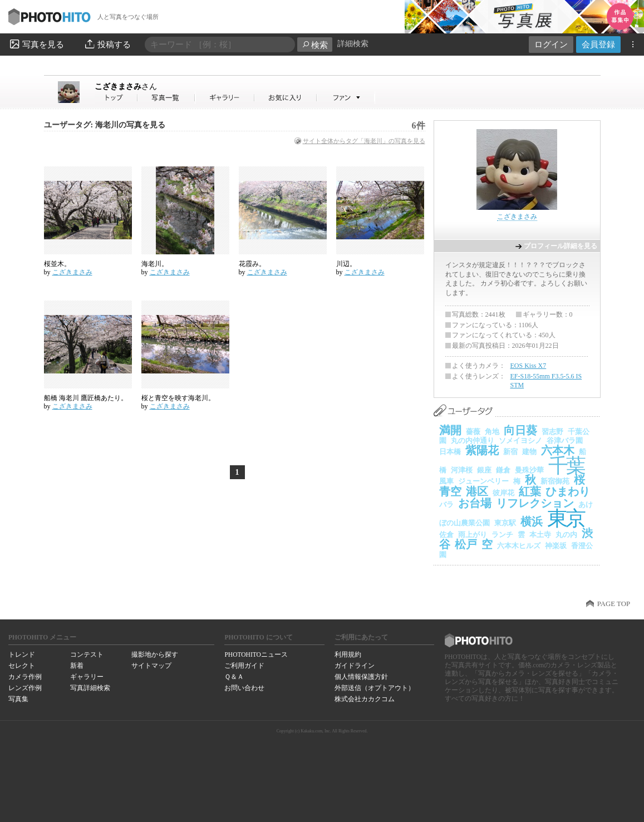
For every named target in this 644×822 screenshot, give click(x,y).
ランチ (502, 535)
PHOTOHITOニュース (256, 654)
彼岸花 (503, 493)
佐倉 (446, 535)
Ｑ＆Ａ (234, 677)
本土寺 (540, 535)
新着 (77, 666)
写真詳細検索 (90, 688)
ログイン (551, 44)
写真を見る (36, 44)
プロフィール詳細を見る (561, 246)
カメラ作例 (25, 677)
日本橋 (450, 452)
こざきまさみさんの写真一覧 (166, 98)
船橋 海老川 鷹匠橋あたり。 (86, 398)
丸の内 (566, 535)
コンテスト (87, 654)
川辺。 (346, 264)
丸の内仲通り (473, 440)
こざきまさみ (126, 86)
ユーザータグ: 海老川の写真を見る (105, 125)
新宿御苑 (555, 481)
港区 (477, 491)
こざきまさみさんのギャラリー (225, 98)
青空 (450, 491)
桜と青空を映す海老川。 (178, 398)
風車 (446, 481)
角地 (492, 432)
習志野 (552, 432)
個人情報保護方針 (361, 677)
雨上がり (473, 535)
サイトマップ (151, 666)
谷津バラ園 (565, 440)
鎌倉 (503, 470)
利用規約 (348, 654)
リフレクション (535, 503)
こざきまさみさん (116, 98)
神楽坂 (556, 546)
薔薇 (473, 432)
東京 (566, 518)
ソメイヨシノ (520, 440)
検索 (315, 45)
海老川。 (155, 264)
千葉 (566, 466)
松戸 (466, 544)
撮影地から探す (155, 654)
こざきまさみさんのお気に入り (286, 98)
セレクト (22, 666)
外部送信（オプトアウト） (375, 688)
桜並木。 (57, 264)
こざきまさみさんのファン (346, 98)
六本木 (558, 450)
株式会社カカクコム (365, 699)
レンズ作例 (25, 688)
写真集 (18, 699)
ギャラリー (87, 677)
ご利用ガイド (244, 666)
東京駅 (505, 523)
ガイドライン (355, 666)
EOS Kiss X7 (529, 366)
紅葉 (530, 491)
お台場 (475, 503)
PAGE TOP (614, 604)
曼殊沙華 (529, 470)
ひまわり (568, 491)
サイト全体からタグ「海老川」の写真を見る (364, 141)
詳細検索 (353, 44)
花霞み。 (252, 264)
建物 (529, 452)
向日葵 (520, 430)
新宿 (510, 452)
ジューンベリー (483, 481)
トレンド (22, 654)
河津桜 (462, 470)
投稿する (107, 44)
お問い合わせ (244, 688)
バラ (446, 504)
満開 (450, 430)
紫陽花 (482, 450)
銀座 (484, 470)
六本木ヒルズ (519, 546)
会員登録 (598, 44)
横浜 (532, 521)
